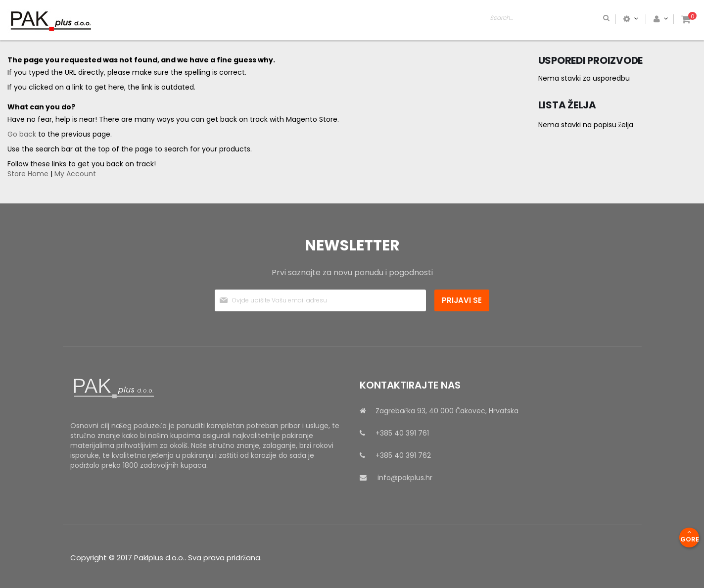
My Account (75, 174)
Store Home (28, 174)
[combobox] (588, 19)
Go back (22, 134)
